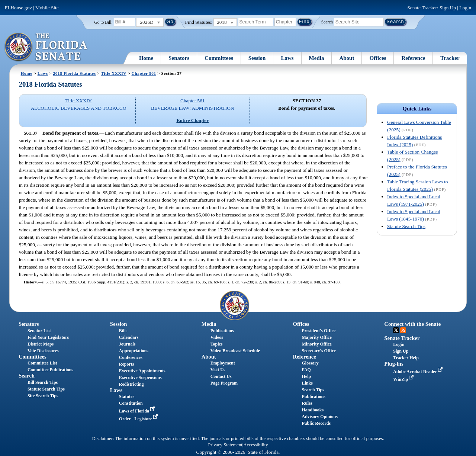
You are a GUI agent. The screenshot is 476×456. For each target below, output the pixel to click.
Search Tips (313, 390)
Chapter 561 (144, 73)
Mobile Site (47, 8)
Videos (217, 337)
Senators (179, 58)
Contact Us (221, 376)
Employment (223, 363)
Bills (123, 331)
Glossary (310, 363)
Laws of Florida (138, 411)
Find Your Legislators (48, 337)
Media (317, 58)
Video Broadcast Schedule (235, 351)
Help (306, 376)
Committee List (42, 363)
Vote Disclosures (43, 351)
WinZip (404, 379)
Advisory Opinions (319, 417)
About (347, 58)
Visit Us (218, 370)
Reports (127, 364)
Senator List (39, 331)
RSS (403, 330)
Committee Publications (50, 370)
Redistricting (131, 384)
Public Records (316, 423)
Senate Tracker (402, 338)
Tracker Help (406, 358)
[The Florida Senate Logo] (46, 47)
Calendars (129, 337)
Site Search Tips (43, 396)
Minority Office (316, 344)
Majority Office (316, 337)
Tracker (450, 58)
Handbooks (313, 410)
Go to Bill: (103, 22)
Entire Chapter (192, 120)
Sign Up (448, 8)
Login (465, 8)
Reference (413, 58)
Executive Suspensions (140, 378)
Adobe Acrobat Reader (419, 372)
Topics (217, 344)
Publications (222, 331)
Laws (287, 58)
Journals (127, 344)
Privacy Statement (225, 445)
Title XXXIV (113, 73)
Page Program (224, 383)
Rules (307, 403)
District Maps (41, 344)
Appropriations (134, 351)
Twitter (396, 330)
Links (307, 383)
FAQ (306, 370)
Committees (219, 58)
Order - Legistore (139, 419)
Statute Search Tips (406, 226)
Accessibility (256, 445)
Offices (378, 58)
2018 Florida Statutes (75, 73)
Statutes (127, 396)
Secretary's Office (319, 351)
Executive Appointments (142, 371)
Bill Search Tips (43, 382)
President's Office (319, 331)
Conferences (131, 357)
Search (327, 22)
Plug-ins (394, 364)
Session (257, 58)
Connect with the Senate (412, 324)
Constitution (131, 403)
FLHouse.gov (18, 8)
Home (146, 58)
